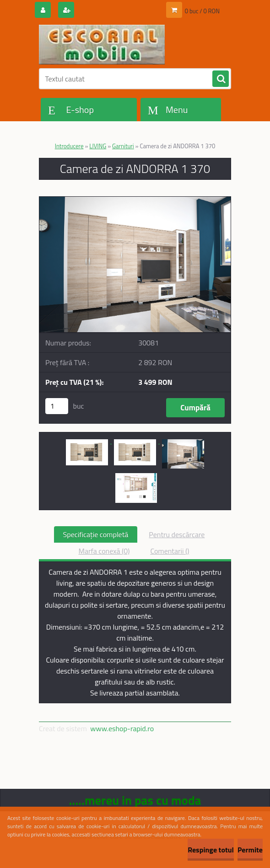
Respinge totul (211, 850)
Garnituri (123, 146)
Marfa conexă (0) (104, 551)
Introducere (69, 146)
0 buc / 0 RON (202, 11)
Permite (250, 850)
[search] (221, 79)
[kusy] (57, 406)
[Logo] (102, 44)
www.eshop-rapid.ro (122, 728)
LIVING (98, 146)
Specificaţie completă (96, 534)
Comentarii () (170, 551)
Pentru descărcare (177, 534)
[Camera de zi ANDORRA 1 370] (135, 200)
